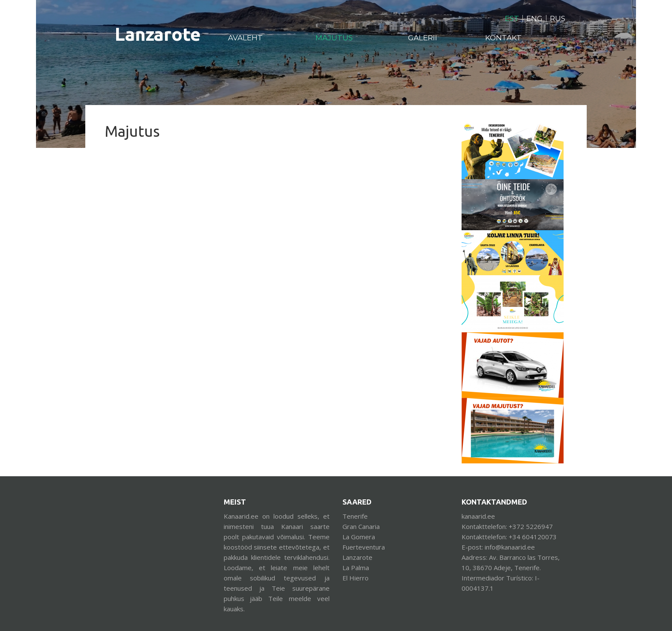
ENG (534, 19)
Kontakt (503, 38)
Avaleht (245, 38)
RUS (558, 19)
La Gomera (359, 537)
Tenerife (355, 516)
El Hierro (355, 578)
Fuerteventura (364, 547)
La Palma (356, 568)
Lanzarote (357, 557)
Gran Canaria (361, 526)
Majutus (334, 38)
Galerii (423, 38)
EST (512, 19)
